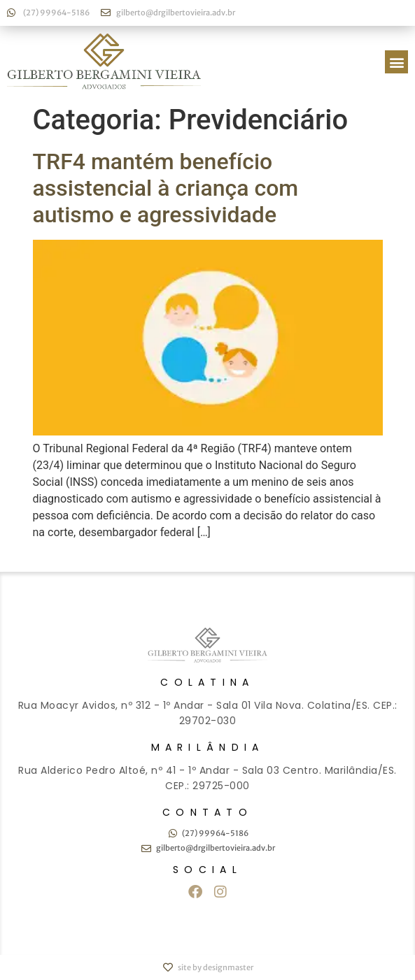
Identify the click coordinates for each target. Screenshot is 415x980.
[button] (396, 62)
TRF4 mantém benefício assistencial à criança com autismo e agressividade (166, 188)
